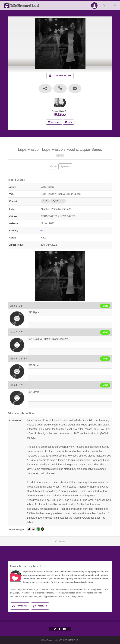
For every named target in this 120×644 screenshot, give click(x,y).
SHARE (60, 541)
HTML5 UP (73, 640)
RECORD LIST (54, 122)
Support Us (20, 606)
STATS (68, 122)
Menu (115, 5)
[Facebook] (60, 629)
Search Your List (104, 5)
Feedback (40, 606)
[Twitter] (55, 629)
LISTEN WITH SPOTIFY (60, 76)
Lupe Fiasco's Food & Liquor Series (72, 149)
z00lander (60, 114)
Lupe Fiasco (28, 149)
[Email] (65, 629)
